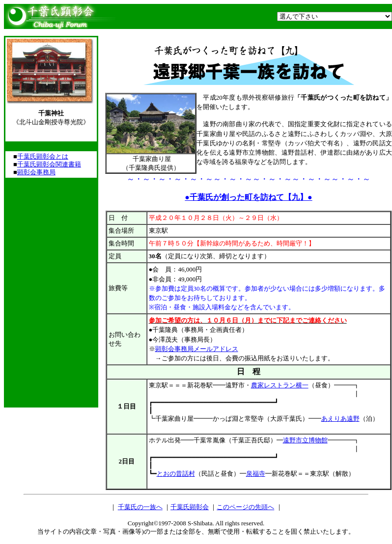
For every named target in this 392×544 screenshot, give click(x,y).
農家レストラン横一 (280, 385)
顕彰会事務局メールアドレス (197, 349)
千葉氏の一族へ (140, 507)
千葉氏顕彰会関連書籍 (49, 164)
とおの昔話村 (176, 474)
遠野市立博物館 (305, 440)
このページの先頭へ (245, 507)
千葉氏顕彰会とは (43, 156)
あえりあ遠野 (340, 419)
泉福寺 (256, 474)
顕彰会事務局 (36, 172)
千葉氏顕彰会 (190, 507)
